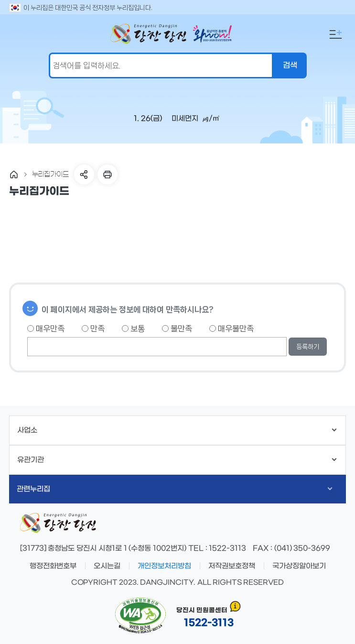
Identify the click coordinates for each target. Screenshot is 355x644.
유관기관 (177, 460)
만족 (93, 328)
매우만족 (46, 328)
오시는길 (107, 566)
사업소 (177, 430)
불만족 (177, 328)
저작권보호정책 (232, 566)
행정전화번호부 (53, 566)
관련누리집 (175, 489)
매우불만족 (231, 328)
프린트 (108, 175)
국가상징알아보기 (299, 566)
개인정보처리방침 (164, 566)
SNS (84, 175)
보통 (133, 328)
